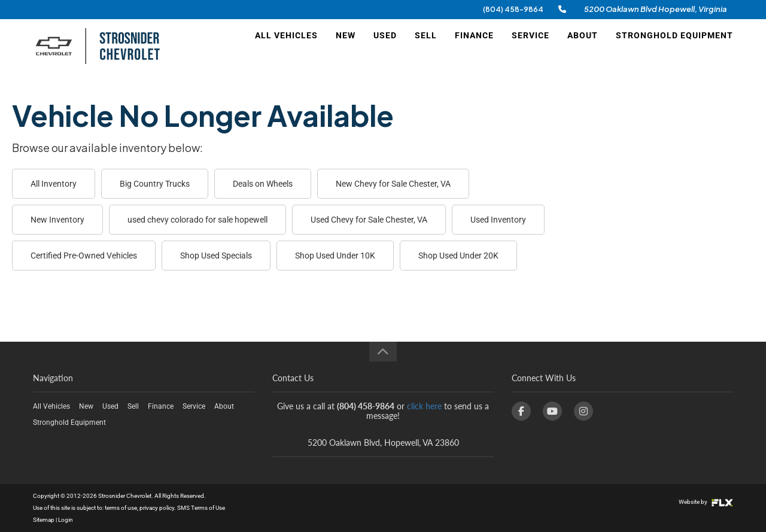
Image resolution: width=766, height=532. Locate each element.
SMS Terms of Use (201, 508)
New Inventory (57, 220)
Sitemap (44, 520)
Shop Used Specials (216, 256)
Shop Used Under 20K (458, 256)
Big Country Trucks (155, 184)
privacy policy (157, 508)
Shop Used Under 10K (335, 256)
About (583, 46)
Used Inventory (498, 220)
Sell (426, 46)
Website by (706, 502)
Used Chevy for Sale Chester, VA (369, 220)
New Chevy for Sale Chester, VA (393, 184)
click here (424, 406)
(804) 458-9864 (513, 9)
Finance (474, 46)
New (346, 46)
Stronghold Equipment (674, 46)
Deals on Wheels (263, 184)
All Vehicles (286, 46)
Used (385, 46)
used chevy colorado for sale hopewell (197, 220)
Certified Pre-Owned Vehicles (84, 256)
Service (531, 46)
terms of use (121, 508)
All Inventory (54, 184)
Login (66, 520)
